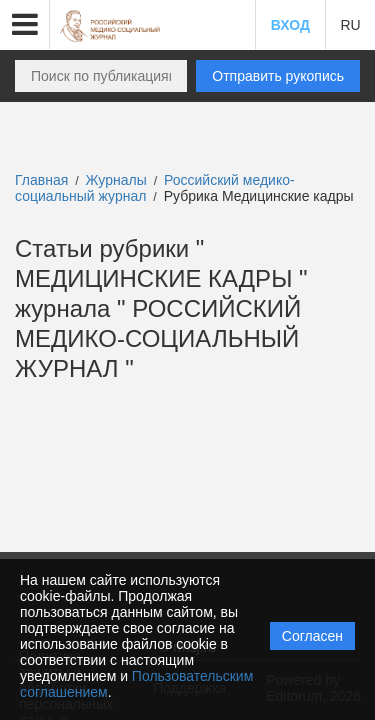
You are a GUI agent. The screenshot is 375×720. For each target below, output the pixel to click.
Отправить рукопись (278, 76)
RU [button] (350, 25)
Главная (41, 180)
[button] (25, 25)
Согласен (312, 636)
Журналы (116, 180)
